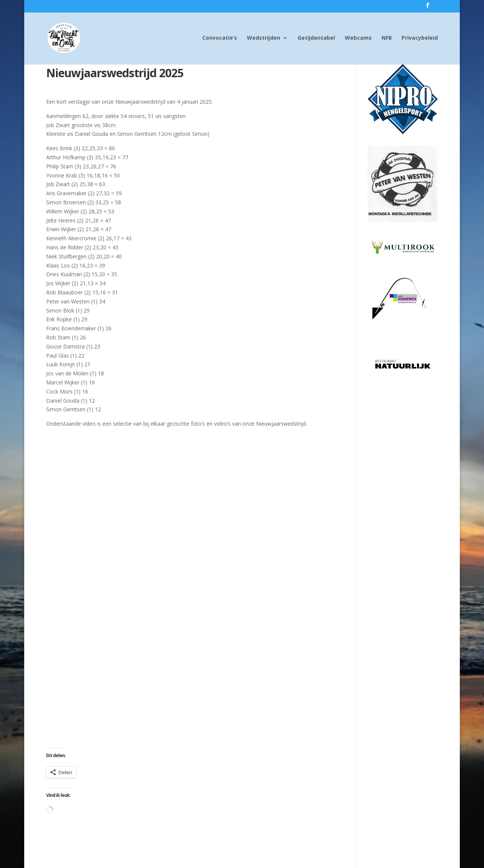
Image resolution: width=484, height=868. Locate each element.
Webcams (358, 38)
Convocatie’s (220, 38)
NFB (387, 38)
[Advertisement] (403, 495)
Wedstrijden (264, 38)
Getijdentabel (316, 38)
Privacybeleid (420, 38)
